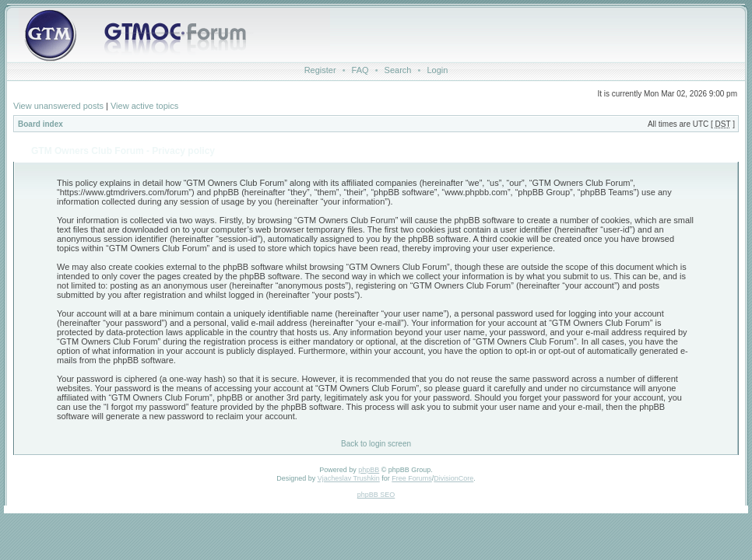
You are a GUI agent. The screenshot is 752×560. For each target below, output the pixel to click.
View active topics (144, 106)
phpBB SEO (376, 495)
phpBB (369, 470)
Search (398, 70)
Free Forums (412, 478)
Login (437, 70)
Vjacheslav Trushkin (349, 478)
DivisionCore (453, 478)
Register (320, 70)
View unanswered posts (58, 106)
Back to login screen (376, 444)
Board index (40, 124)
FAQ (360, 70)
